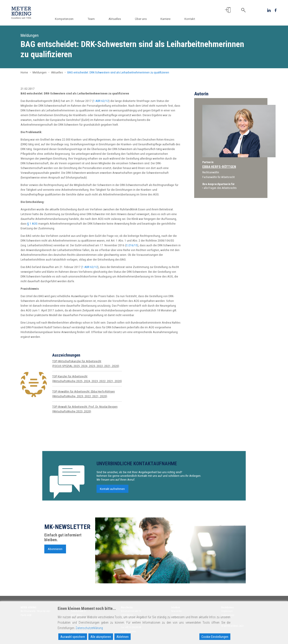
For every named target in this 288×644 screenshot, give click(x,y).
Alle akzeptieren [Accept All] (101, 637)
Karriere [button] (166, 19)
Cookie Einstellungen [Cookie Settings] (215, 637)
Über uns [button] (143, 19)
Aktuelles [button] (118, 19)
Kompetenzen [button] (69, 19)
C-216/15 (132, 245)
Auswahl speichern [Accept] (73, 637)
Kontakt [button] (190, 19)
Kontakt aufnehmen (112, 492)
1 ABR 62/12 (101, 101)
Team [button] (95, 19)
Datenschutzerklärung (89, 628)
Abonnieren (55, 552)
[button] (228, 10)
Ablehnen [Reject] (123, 637)
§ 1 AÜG (32, 223)
